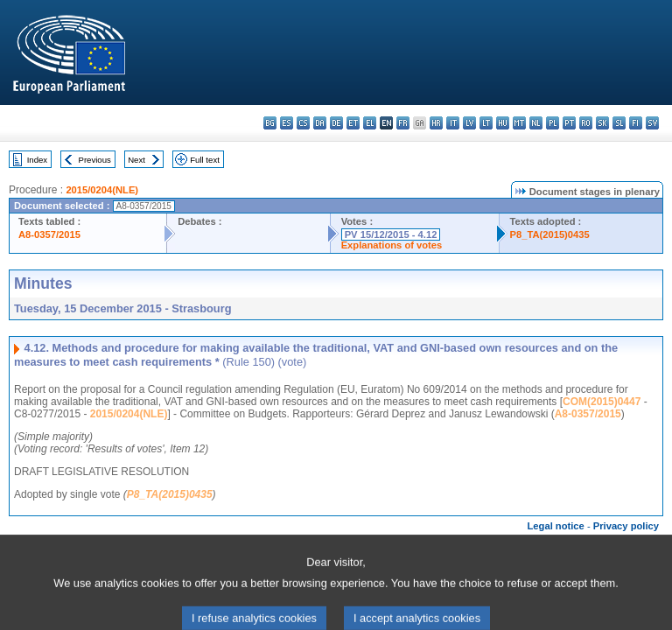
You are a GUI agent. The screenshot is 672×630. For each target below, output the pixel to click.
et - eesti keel (353, 123)
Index (37, 160)
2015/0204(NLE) (102, 190)
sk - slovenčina (602, 123)
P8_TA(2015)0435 (550, 234)
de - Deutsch (336, 123)
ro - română (586, 123)
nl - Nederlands (536, 123)
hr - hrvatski (436, 123)
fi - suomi (636, 123)
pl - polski (553, 123)
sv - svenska (652, 123)
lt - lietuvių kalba (486, 123)
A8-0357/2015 (49, 234)
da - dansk (320, 123)
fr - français (403, 123)
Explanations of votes (392, 245)
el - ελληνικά (370, 123)
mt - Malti (519, 123)
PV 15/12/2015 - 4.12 (391, 234)
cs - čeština (303, 123)
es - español (287, 123)
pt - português (569, 123)
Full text (205, 160)
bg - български (270, 123)
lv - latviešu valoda (469, 123)
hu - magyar (503, 123)
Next (136, 160)
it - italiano (453, 123)
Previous (95, 160)
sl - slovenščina (619, 123)
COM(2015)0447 (602, 402)
